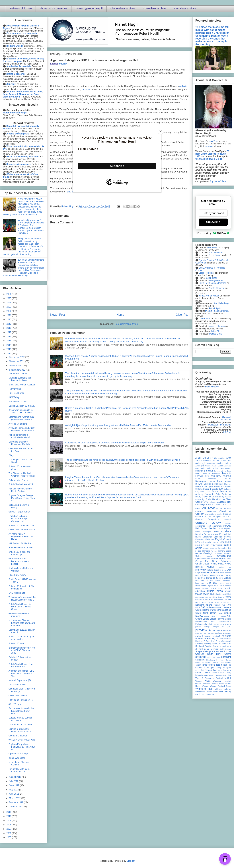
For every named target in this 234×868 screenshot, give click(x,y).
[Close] (161, 131)
